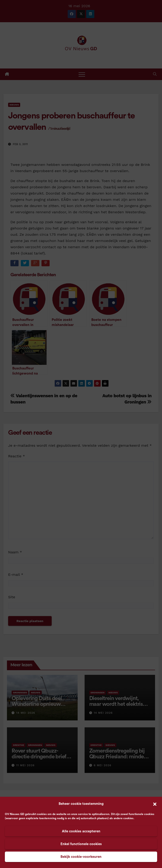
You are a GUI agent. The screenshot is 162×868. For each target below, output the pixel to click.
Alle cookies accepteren (81, 831)
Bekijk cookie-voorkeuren (81, 857)
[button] (155, 804)
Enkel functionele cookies (81, 844)
